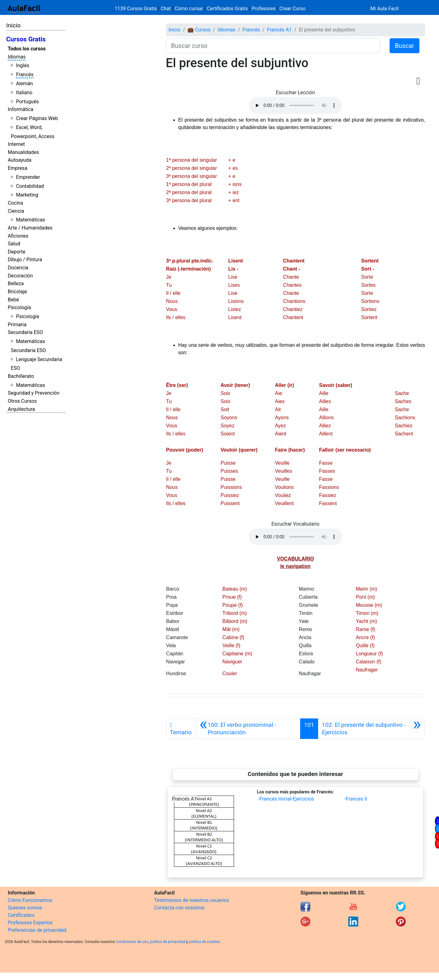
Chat (166, 9)
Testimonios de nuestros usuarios (192, 900)
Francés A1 (279, 30)
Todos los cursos (27, 49)
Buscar (405, 46)
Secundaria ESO (25, 332)
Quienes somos (25, 908)
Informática (21, 109)
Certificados (21, 915)
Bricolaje (17, 292)
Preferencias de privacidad (37, 930)
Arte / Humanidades (30, 228)
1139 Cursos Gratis (136, 9)
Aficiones (18, 236)
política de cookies (204, 942)
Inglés (23, 65)
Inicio (13, 25)
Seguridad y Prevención (34, 393)
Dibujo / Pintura (25, 260)
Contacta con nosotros (179, 908)
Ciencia (16, 211)
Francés (25, 74)
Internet (16, 144)
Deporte (17, 252)
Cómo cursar (189, 9)
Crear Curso (292, 9)
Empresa (18, 168)
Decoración (20, 276)
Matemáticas (30, 220)
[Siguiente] (371, 729)
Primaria (17, 325)
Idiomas (17, 57)
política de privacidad (168, 942)
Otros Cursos (22, 401)
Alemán (24, 84)
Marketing (27, 195)
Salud (14, 244)
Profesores (264, 9)
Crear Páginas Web (37, 118)
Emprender (28, 177)
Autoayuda (20, 160)
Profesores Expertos (30, 923)
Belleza (16, 283)
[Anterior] (248, 729)
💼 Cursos (199, 30)
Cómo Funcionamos (30, 900)
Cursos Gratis (26, 39)
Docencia (18, 268)
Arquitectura (21, 409)
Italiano (24, 93)
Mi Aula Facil (384, 9)
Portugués (27, 102)
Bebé (13, 300)
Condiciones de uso (132, 942)
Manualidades (23, 152)
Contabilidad (30, 186)
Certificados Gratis (227, 9)
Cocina (15, 203)
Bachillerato (21, 376)
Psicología (19, 307)
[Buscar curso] (273, 46)
